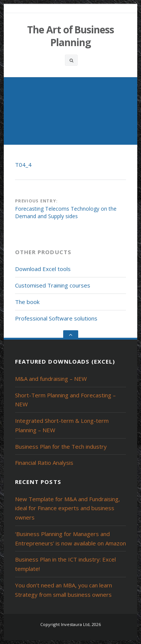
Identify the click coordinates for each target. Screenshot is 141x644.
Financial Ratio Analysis (44, 463)
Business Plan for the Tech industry (61, 446)
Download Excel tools (43, 269)
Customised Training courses (53, 285)
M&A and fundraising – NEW (51, 379)
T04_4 (23, 165)
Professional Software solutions (56, 318)
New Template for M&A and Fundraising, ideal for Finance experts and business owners (67, 508)
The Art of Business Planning (70, 36)
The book (27, 302)
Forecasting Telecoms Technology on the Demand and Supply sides (66, 212)
